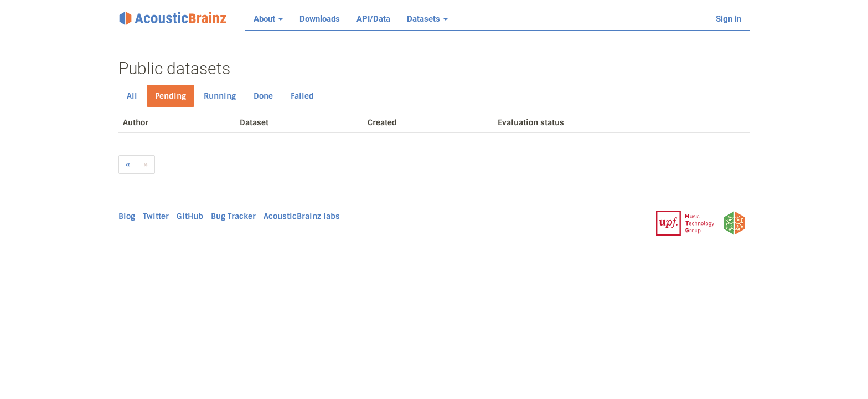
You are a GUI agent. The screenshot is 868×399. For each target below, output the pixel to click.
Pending (170, 96)
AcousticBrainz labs (302, 216)
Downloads (320, 19)
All (132, 96)
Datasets (427, 19)
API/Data (373, 19)
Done (263, 96)
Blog (127, 216)
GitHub (190, 216)
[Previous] (128, 165)
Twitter (156, 216)
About (268, 19)
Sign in (728, 19)
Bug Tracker (233, 216)
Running (220, 96)
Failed (302, 96)
